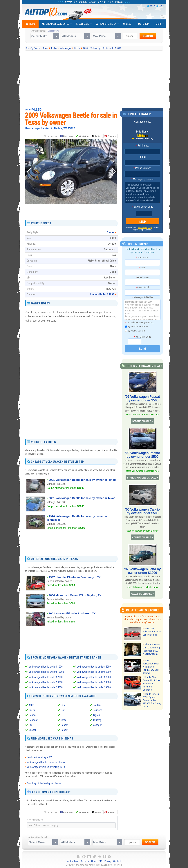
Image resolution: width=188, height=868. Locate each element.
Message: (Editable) (142, 179)
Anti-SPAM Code (142, 337)
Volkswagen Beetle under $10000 (46, 672)
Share (153, 6)
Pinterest (112, 136)
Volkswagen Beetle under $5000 (94, 667)
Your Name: (142, 257)
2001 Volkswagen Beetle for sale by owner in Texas (82, 498)
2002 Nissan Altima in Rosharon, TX (72, 613)
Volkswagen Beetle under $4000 (46, 687)
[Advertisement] (94, 79)
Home (30, 24)
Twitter (97, 136)
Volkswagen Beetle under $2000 (46, 677)
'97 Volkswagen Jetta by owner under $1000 (142, 570)
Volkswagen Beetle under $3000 (46, 682)
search (148, 36)
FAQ (101, 861)
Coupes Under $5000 (102, 294)
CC (30, 725)
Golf (63, 710)
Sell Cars (83, 24)
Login (161, 6)
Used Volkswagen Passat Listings (142, 414)
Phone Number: (142, 168)
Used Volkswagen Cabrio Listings (142, 530)
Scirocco (98, 710)
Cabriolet (34, 720)
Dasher (32, 730)
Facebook (68, 136)
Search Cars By (106, 24)
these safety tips (145, 227)
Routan (97, 705)
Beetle (32, 710)
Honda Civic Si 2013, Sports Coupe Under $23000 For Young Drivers (151, 698)
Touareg (97, 720)
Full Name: (142, 146)
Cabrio (32, 715)
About (94, 861)
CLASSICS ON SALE (142, 593)
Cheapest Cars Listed (56, 24)
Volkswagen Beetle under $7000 (94, 677)
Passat (65, 725)
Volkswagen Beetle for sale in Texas (46, 762)
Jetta (64, 720)
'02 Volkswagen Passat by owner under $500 (142, 398)
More (159, 24)
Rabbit (64, 730)
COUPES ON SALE (142, 537)
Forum (144, 24)
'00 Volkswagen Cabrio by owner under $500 (142, 511)
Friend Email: (142, 287)
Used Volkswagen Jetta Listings (142, 586)
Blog (127, 24)
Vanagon (98, 725)
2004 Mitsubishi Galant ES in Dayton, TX (75, 595)
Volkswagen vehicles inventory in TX (46, 767)
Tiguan (96, 715)
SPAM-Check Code (142, 207)
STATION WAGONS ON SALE (142, 477)
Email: (142, 157)
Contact (117, 861)
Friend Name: (142, 277)
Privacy (108, 861)
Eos (63, 705)
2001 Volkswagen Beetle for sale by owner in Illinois (83, 480)
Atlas (31, 705)
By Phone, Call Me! (135, 331)
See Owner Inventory (144, 139)
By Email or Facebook (136, 326)
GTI (63, 715)
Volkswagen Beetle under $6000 (94, 672)
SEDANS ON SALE (142, 421)
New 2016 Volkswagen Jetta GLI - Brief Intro (151, 631)
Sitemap (85, 861)
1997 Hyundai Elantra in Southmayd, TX (75, 577)
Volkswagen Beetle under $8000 (94, 682)
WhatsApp (84, 136)
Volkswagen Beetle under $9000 (94, 687)
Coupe (111, 232)
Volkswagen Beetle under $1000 (46, 667)
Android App (73, 861)
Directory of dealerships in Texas (44, 783)
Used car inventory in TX (39, 757)
